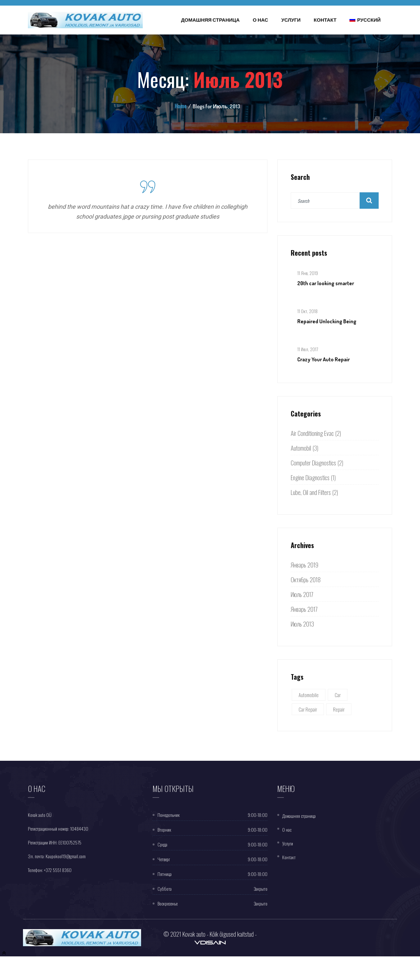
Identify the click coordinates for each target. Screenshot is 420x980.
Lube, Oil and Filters (311, 492)
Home (181, 106)
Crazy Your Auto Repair (324, 359)
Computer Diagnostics (313, 462)
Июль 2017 (302, 594)
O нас (287, 830)
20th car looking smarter (326, 283)
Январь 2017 (304, 609)
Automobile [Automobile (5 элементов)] (309, 695)
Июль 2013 (302, 624)
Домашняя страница (210, 20)
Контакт (325, 20)
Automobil (301, 448)
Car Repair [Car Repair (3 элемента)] (308, 709)
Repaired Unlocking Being (327, 321)
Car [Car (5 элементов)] (338, 695)
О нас (260, 20)
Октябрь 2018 (306, 579)
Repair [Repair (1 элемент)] (339, 709)
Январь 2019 (304, 565)
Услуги (291, 20)
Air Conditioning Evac (312, 433)
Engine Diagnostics (310, 477)
